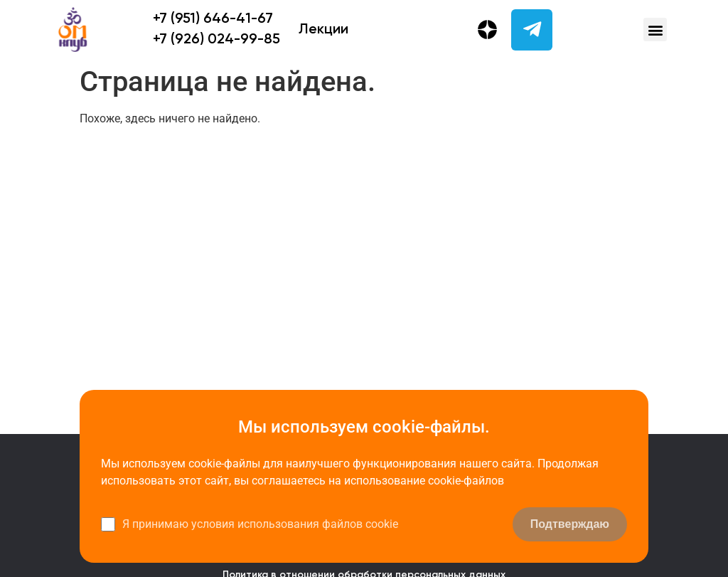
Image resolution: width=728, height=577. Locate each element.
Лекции (323, 30)
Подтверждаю (570, 524)
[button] (655, 30)
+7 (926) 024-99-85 (216, 40)
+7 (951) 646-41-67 (213, 19)
